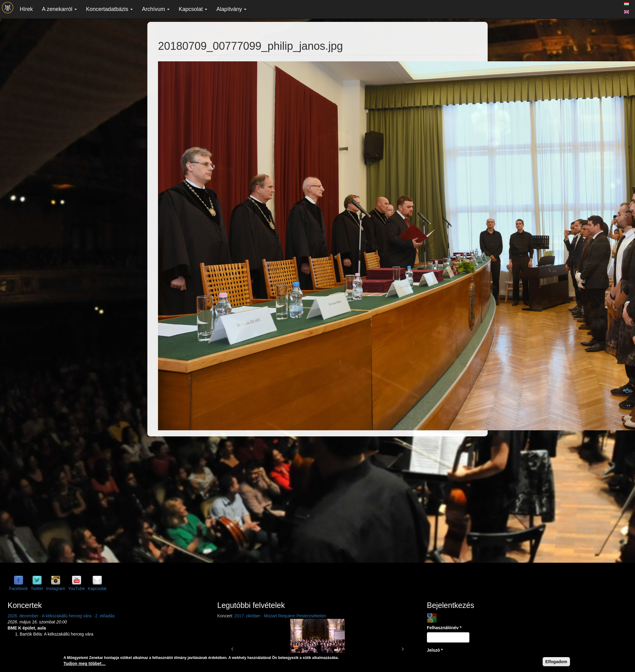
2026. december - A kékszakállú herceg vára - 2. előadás (61, 616)
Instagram (56, 588)
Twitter (37, 588)
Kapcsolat (193, 9)
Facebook (18, 588)
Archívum (156, 9)
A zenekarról (59, 9)
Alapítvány (231, 9)
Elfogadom (556, 662)
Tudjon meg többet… (85, 663)
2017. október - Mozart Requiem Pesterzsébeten (280, 616)
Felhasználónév (444, 628)
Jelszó (435, 650)
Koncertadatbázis (109, 9)
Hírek (26, 9)
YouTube (76, 588)
